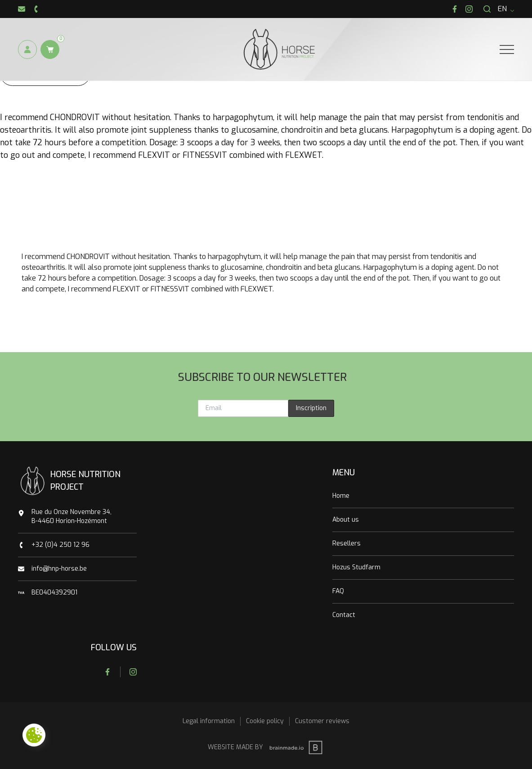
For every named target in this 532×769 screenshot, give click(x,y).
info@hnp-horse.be (59, 569)
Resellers (346, 543)
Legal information (209, 721)
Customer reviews (322, 721)
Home (341, 496)
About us (346, 520)
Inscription (311, 408)
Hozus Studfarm (356, 567)
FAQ (338, 591)
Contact (344, 615)
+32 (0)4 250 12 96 (60, 545)
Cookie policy (265, 721)
